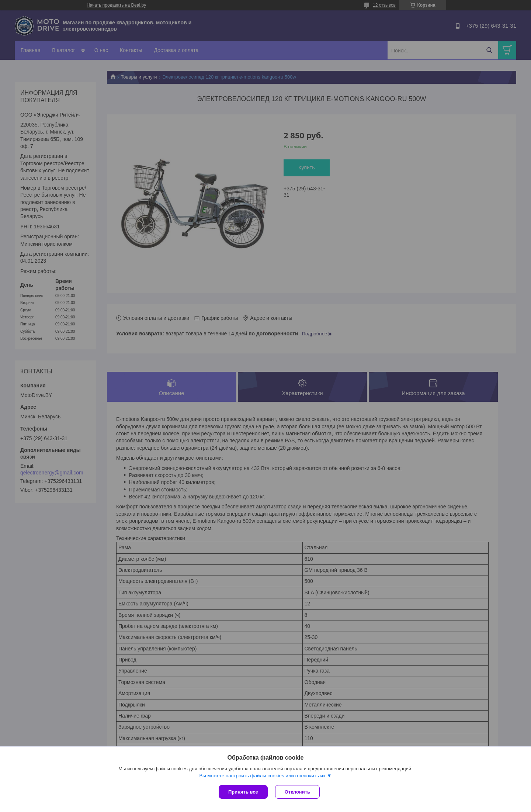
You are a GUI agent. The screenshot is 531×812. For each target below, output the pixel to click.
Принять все (243, 792)
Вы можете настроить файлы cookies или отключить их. (263, 776)
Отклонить (297, 792)
